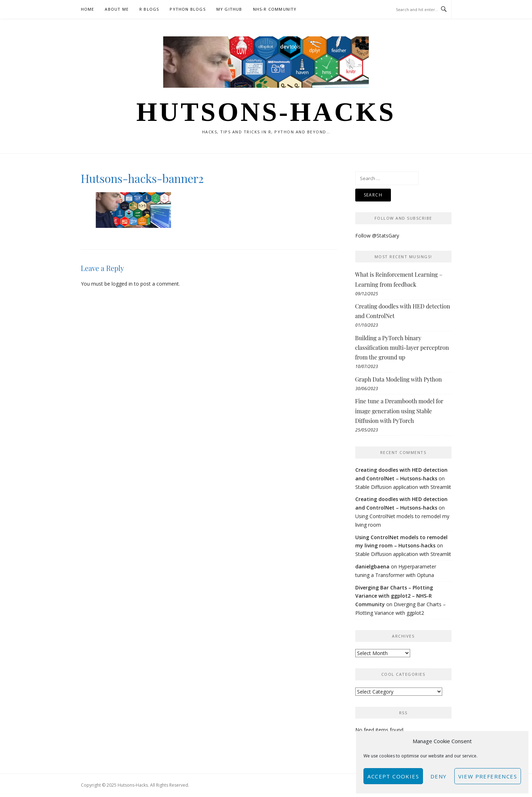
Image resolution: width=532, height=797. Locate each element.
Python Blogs (187, 9)
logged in (122, 284)
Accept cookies (393, 776)
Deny (439, 776)
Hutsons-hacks (266, 112)
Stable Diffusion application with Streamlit (403, 487)
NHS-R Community (275, 9)
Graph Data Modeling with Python (399, 379)
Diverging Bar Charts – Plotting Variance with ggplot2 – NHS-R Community (394, 596)
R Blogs (149, 9)
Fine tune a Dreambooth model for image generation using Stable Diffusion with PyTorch (399, 411)
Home (88, 9)
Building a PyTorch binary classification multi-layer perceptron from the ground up (402, 348)
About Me (117, 9)
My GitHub (229, 9)
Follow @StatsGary (377, 236)
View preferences (488, 776)
